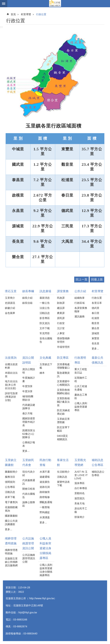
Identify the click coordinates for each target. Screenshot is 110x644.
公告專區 (10, 487)
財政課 (61, 303)
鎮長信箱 (27, 303)
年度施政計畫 (29, 379)
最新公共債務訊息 (97, 360)
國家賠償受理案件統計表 (29, 422)
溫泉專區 (80, 483)
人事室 (61, 333)
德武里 (95, 308)
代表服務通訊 (29, 482)
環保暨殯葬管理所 (63, 340)
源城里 (95, 333)
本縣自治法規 (11, 375)
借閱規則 (10, 482)
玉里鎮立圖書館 (11, 462)
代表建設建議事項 (29, 407)
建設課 (61, 308)
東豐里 (95, 338)
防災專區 (63, 358)
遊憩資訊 (80, 498)
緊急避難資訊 (63, 375)
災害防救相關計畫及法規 (63, 402)
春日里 (95, 313)
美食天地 (80, 503)
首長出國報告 (46, 340)
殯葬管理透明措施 (11, 541)
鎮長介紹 (27, 298)
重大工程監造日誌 (81, 371)
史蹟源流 (10, 303)
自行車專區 (81, 488)
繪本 (42, 373)
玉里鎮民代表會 (28, 462)
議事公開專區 (29, 504)
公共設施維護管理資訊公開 (28, 543)
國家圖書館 (11, 516)
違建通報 (45, 477)
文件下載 (45, 328)
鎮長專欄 (28, 291)
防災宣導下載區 (63, 429)
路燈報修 (45, 497)
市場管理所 (63, 347)
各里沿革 (97, 303)
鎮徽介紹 (10, 308)
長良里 (95, 343)
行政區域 (80, 303)
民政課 (61, 298)
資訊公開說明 (29, 371)
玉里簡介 (10, 298)
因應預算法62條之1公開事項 (29, 434)
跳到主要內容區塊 (2, 2)
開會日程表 (29, 489)
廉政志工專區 (81, 396)
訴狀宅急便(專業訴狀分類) (11, 397)
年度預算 (27, 386)
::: (1, 27)
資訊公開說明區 (28, 360)
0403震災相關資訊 (62, 438)
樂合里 (95, 328)
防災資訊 (45, 323)
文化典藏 (45, 358)
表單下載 (10, 497)
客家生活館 (63, 462)
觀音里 (95, 323)
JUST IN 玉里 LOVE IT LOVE (81, 475)
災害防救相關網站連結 (63, 392)
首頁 (13, 14)
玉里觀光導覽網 (80, 462)
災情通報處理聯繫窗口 (63, 366)
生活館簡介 (63, 472)
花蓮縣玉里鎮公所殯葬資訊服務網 (11, 562)
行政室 (61, 323)
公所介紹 (80, 291)
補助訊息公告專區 (97, 462)
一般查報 (45, 507)
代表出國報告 (29, 496)
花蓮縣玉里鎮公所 (55, 4)
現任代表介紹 (29, 473)
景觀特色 (80, 493)
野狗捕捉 (45, 512)
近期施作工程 (81, 379)
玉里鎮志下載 (46, 366)
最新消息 (45, 298)
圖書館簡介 (11, 472)
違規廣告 (45, 482)
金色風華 (10, 313)
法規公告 (45, 308)
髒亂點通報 (46, 502)
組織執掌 (80, 298)
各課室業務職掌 (81, 310)
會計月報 (27, 413)
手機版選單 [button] (4, 4)
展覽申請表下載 (63, 484)
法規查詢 (11, 358)
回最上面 (97, 279)
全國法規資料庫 (11, 366)
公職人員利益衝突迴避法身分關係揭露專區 (45, 548)
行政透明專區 (80, 360)
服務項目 (10, 477)
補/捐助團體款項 (28, 398)
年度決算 (27, 391)
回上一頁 (82, 279)
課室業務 (63, 291)
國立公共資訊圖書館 (11, 523)
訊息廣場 (45, 291)
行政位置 (41, 14)
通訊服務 (80, 316)
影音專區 (45, 318)
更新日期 (11, 587)
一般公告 (45, 303)
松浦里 (95, 318)
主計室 (61, 328)
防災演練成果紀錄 (63, 412)
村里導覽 (26, 14)
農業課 (61, 313)
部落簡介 (80, 517)
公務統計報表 (29, 444)
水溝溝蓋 (45, 517)
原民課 (61, 318)
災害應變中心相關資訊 (63, 383)
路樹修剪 (45, 492)
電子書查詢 (11, 502)
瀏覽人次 (11, 592)
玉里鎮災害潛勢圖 (63, 421)
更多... (95, 349)
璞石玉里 (11, 291)
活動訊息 (45, 313)
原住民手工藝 (81, 510)
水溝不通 (45, 472)
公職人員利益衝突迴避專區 (81, 407)
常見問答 (45, 333)
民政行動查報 (45, 462)
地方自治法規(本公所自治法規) (11, 385)
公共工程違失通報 (81, 388)
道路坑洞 (45, 487)
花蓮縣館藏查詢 (11, 509)
